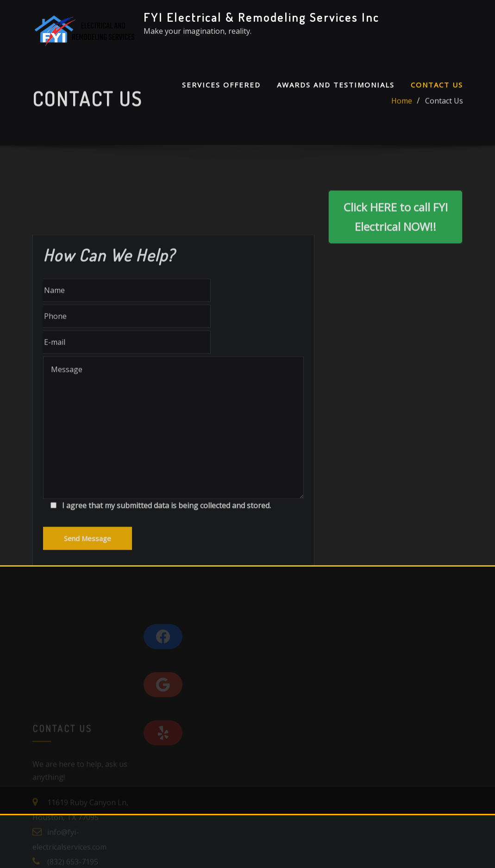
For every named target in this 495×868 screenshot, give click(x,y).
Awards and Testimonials (336, 85)
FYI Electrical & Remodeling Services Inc (261, 17)
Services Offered (221, 85)
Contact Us (437, 85)
